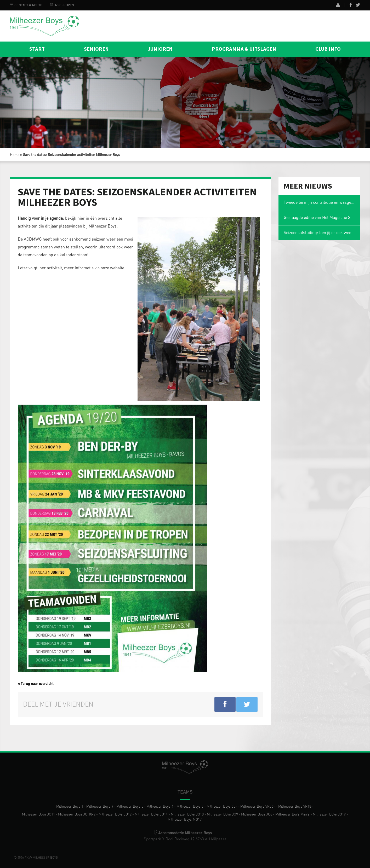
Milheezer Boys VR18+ (296, 807)
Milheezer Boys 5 (130, 807)
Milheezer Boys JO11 (38, 814)
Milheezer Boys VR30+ (258, 807)
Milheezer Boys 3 (190, 807)
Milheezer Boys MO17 (185, 820)
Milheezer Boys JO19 (329, 814)
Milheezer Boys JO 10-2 (77, 814)
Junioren (160, 49)
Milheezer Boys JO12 (115, 814)
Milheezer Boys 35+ (222, 807)
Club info (328, 49)
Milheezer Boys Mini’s (292, 814)
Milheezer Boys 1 (70, 807)
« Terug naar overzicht (36, 684)
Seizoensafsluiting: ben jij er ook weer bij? (322, 233)
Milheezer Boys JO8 (257, 814)
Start (37, 49)
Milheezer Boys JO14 (151, 814)
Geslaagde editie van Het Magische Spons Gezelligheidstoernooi (322, 218)
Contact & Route (26, 5)
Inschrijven (62, 5)
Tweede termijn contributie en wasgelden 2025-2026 (322, 202)
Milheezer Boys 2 (100, 807)
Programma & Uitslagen (244, 49)
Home (15, 155)
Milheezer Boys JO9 (222, 814)
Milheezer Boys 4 (160, 807)
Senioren (96, 49)
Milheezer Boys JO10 (187, 814)
